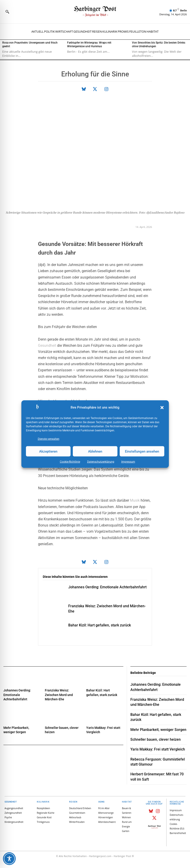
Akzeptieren (48, 451)
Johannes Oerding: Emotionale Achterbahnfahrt (107, 587)
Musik (135, 500)
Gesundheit (47, 345)
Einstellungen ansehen (142, 451)
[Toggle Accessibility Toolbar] (9, 859)
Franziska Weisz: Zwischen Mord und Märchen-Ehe (59, 695)
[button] (162, 408)
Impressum (128, 462)
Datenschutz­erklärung (101, 462)
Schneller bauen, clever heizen (156, 739)
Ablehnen (95, 451)
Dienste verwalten (49, 439)
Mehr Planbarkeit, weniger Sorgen (158, 730)
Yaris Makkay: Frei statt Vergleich (158, 749)
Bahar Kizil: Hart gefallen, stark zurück (100, 625)
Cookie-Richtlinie (70, 462)
